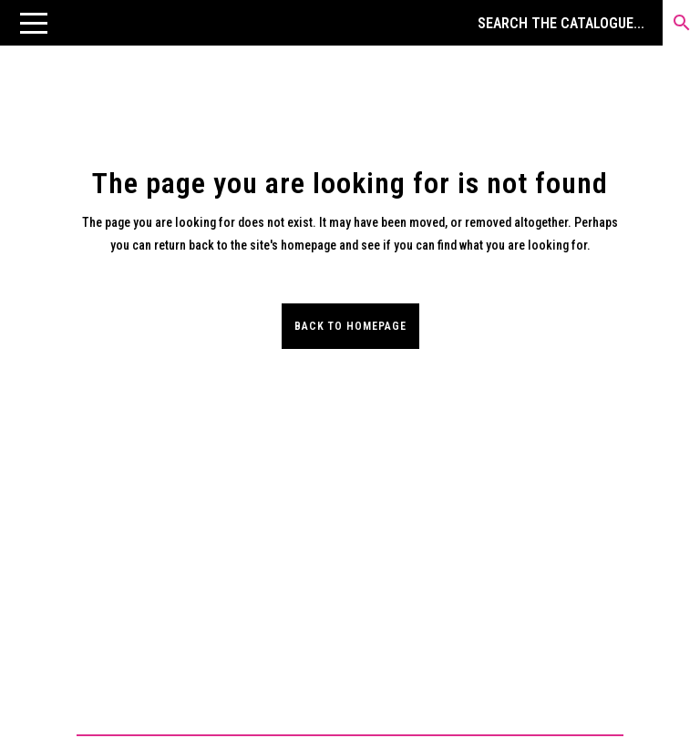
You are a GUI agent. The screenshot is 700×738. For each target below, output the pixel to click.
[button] (34, 23)
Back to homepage (350, 326)
